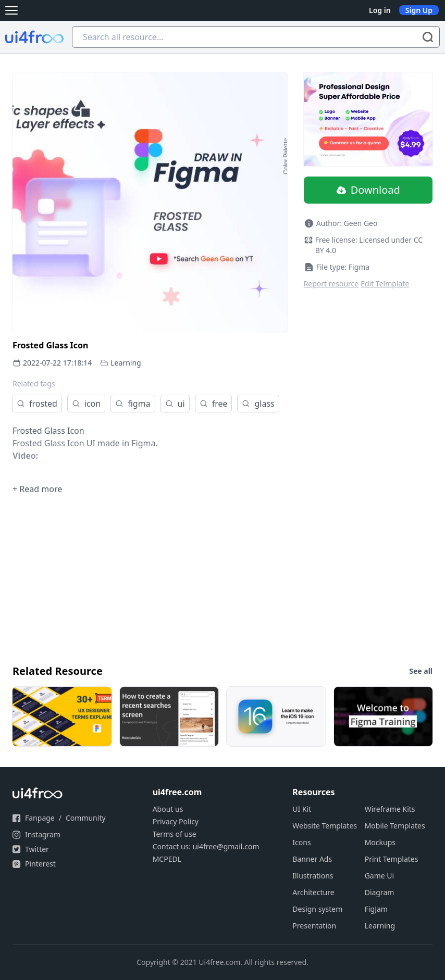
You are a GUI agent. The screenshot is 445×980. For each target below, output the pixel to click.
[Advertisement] (222, 579)
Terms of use (175, 834)
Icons (301, 842)
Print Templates (392, 859)
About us (168, 809)
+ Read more (37, 489)
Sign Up (419, 10)
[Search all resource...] (256, 37)
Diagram (380, 892)
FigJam (376, 909)
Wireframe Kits (390, 809)
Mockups (380, 842)
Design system (317, 909)
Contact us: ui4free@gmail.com (206, 846)
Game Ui (380, 876)
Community (86, 818)
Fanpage (40, 818)
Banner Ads (312, 859)
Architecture (313, 892)
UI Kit (302, 809)
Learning (126, 363)
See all (421, 671)
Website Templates (325, 826)
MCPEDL (167, 859)
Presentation (314, 926)
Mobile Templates (395, 826)
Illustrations (313, 876)
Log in (380, 10)
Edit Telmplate (385, 284)
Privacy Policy (176, 821)
